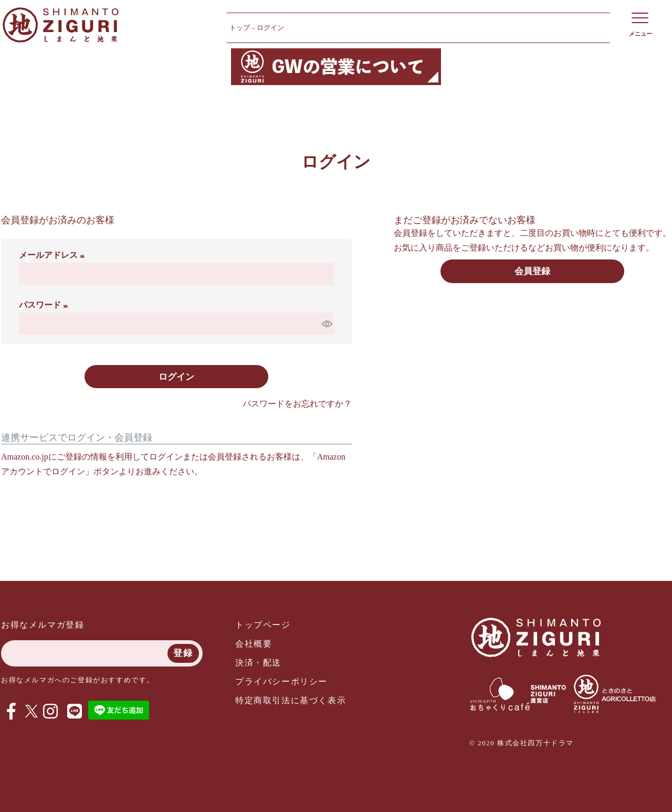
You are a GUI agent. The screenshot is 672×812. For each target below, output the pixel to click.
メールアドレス (54, 255)
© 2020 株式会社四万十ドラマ (522, 743)
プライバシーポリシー (281, 681)
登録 (183, 653)
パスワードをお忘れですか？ (297, 404)
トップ (240, 28)
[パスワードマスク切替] (327, 324)
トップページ (263, 625)
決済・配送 (258, 663)
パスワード (45, 305)
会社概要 (254, 644)
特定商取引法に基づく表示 (291, 700)
